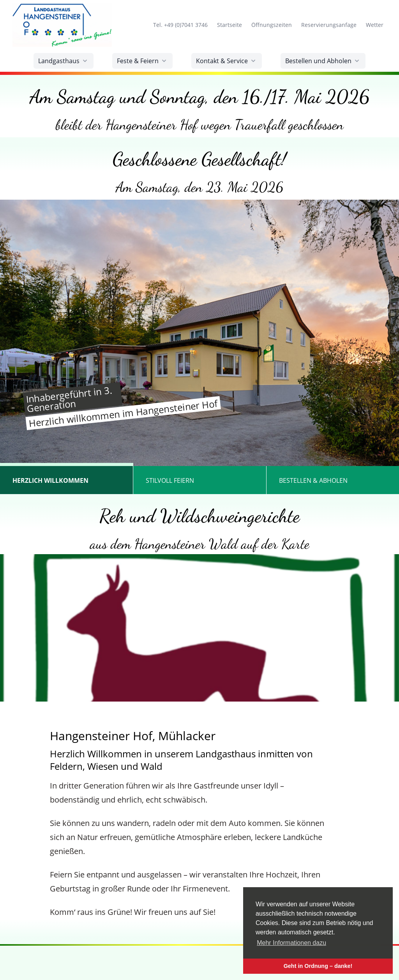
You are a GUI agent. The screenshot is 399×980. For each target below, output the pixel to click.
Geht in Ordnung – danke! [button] (318, 966)
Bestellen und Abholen (323, 61)
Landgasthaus (64, 61)
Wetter (374, 25)
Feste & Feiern (142, 61)
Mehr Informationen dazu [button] (291, 943)
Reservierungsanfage (329, 25)
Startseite (229, 25)
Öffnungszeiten (271, 25)
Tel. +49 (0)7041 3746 (180, 25)
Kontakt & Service (227, 61)
